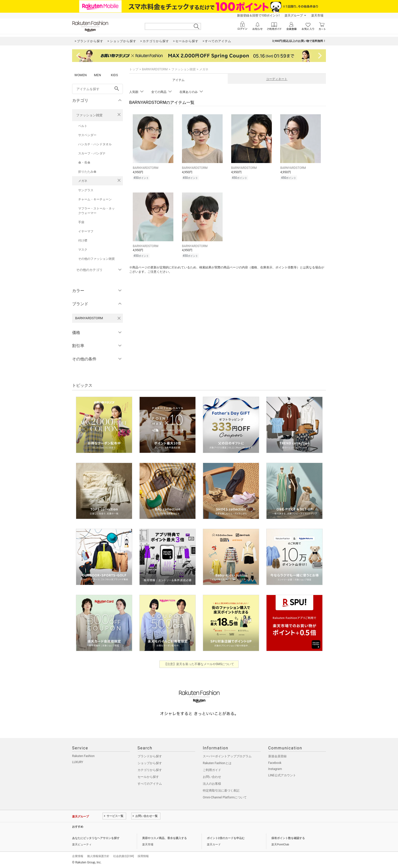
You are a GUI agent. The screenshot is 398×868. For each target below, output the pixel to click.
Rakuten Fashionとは (217, 763)
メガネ (83, 181)
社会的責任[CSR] (123, 856)
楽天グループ (294, 15)
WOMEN (81, 75)
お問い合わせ (212, 777)
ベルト (83, 126)
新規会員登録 (277, 756)
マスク (83, 250)
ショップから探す (150, 763)
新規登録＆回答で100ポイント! (258, 15)
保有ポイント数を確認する (288, 838)
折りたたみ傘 (87, 172)
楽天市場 (317, 15)
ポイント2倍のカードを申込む (226, 838)
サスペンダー (87, 135)
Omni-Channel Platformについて (225, 797)
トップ (134, 69)
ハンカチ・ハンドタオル (95, 144)
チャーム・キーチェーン (95, 199)
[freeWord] (97, 89)
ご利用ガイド (212, 770)
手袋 (81, 222)
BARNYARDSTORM (155, 69)
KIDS (114, 75)
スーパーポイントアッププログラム (227, 756)
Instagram (275, 769)
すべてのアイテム (150, 784)
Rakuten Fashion (83, 756)
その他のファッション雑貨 (96, 259)
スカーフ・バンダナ (92, 153)
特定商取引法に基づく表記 (221, 791)
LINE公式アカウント (282, 775)
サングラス (86, 190)
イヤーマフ (86, 231)
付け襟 (83, 240)
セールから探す (148, 777)
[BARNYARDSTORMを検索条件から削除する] (119, 318)
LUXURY (78, 762)
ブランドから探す (150, 756)
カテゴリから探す (150, 770)
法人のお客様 (212, 784)
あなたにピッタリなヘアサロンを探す (96, 838)
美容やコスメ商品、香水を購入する (164, 838)
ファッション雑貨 (89, 115)
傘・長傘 (84, 163)
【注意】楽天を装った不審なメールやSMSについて (199, 664)
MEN (97, 75)
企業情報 (78, 856)
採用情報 (143, 856)
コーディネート (277, 79)
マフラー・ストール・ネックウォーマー (96, 211)
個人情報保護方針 (98, 856)
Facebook (275, 763)
